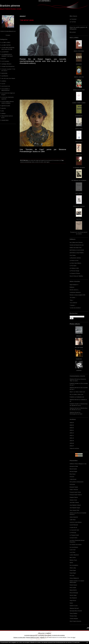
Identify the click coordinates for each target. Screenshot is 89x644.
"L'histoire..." (73, 305)
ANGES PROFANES (79, 51)
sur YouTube (73, 22)
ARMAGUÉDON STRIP (79, 90)
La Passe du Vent (74, 260)
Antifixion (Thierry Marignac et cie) (78, 464)
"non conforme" (73, 303)
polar (3, 111)
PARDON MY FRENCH (79, 206)
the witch (41, 162)
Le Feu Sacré (73, 266)
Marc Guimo (73, 557)
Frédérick (72, 397)
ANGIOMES (79, 64)
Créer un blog (41, 633)
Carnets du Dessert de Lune (77, 245)
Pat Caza (72, 575)
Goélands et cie (80, 397)
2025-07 (72, 446)
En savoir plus (76, 642)
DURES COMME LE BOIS (79, 103)
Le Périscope (73, 533)
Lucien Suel (73, 550)
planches (4, 108)
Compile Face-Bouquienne (8, 66)
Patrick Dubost (73, 585)
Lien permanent (49, 160)
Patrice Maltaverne (74, 578)
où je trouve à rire (6, 86)
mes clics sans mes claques (8, 78)
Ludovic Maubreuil (74, 555)
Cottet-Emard (73, 479)
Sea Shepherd (73, 598)
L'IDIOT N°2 (79, 154)
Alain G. (72, 392)
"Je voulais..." (73, 297)
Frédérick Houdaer (74, 383)
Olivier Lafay (73, 568)
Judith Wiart (73, 520)
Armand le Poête (74, 466)
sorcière (37, 162)
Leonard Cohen (73, 538)
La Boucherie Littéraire (75, 258)
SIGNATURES (5, 120)
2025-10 (72, 438)
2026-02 (72, 428)
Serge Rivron (73, 600)
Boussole (4, 59)
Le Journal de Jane (74, 530)
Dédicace (72, 287)
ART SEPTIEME (79, 347)
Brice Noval (73, 474)
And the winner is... (74, 290)
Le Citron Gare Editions (75, 263)
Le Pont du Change (74, 271)
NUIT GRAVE (79, 193)
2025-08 (72, 443)
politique (3, 113)
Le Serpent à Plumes (75, 273)
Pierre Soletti (73, 588)
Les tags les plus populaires (58, 635)
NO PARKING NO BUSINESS (79, 180)
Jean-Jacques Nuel (74, 510)
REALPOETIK (73, 590)
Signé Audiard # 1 (74, 285)
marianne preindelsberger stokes (27, 162)
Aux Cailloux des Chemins (76, 242)
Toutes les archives (74, 448)
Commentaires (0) (57, 160)
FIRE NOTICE (79, 142)
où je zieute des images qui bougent (36, 160)
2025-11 (72, 435)
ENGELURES (79, 129)
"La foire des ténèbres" (75, 308)
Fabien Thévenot (74, 490)
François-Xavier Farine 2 (76, 495)
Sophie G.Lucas (74, 606)
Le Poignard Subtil (74, 535)
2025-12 (72, 433)
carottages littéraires (6, 64)
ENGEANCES (79, 116)
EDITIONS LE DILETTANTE (77, 253)
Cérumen (72, 477)
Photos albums (75, 324)
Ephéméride (4, 73)
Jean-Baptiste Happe (75, 508)
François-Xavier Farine (75, 492)
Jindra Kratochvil (74, 517)
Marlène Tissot (73, 560)
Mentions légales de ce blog (33, 637)
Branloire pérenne (10, 6)
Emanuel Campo (74, 487)
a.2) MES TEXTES (6, 45)
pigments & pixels (6, 106)
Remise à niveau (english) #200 (77, 295)
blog (74, 637)
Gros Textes (73, 255)
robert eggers (47, 162)
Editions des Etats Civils (76, 248)
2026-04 (72, 423)
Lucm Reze (72, 552)
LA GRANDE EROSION (79, 167)
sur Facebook (73, 19)
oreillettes (4, 81)
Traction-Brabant (74, 619)
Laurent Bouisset (74, 525)
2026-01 (72, 430)
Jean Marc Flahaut (74, 502)
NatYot (71, 563)
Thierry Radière (73, 613)
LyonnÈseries (5, 76)
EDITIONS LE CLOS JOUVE (77, 250)
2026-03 (72, 425)
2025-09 (72, 441)
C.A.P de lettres (5, 61)
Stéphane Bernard (74, 379)
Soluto (71, 603)
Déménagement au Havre (76, 414)
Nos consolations (74, 565)
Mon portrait (73, 32)
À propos (8, 35)
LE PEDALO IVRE (74, 268)
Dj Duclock (72, 484)
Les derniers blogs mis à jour (31, 635)
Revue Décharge (74, 593)
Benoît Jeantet (73, 469)
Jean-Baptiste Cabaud (75, 505)
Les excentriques (74, 547)
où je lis (3, 84)
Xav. (71, 394)
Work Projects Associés (75, 621)
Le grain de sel (73, 527)
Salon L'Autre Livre (80, 392)
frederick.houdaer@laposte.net (8, 31)
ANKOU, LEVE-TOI (79, 77)
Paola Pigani (73, 570)
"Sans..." (72, 300)
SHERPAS (79, 370)
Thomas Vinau (73, 616)
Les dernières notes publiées (45, 635)
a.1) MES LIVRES (6, 42)
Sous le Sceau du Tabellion (76, 276)
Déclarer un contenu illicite (19, 637)
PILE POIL (79, 219)
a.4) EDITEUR (5, 52)
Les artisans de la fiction (76, 545)
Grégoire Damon (74, 497)
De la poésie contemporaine (77, 482)
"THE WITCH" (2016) (27, 20)
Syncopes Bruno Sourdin (76, 611)
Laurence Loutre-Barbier (76, 522)
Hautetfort (49, 633)
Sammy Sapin (73, 595)
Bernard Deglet (73, 471)
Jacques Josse (73, 500)
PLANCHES (79, 359)
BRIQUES (79, 336)
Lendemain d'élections (75, 292)
